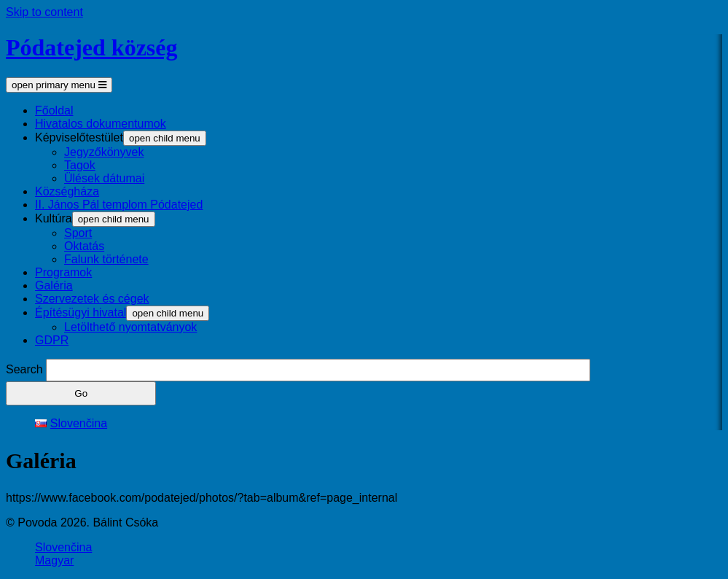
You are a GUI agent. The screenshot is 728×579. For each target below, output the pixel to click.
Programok (63, 272)
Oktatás (84, 246)
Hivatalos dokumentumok (101, 124)
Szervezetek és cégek (92, 299)
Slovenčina (63, 547)
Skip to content (44, 12)
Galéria (54, 285)
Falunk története (106, 259)
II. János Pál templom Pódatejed (119, 205)
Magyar (54, 560)
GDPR (52, 340)
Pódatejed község (92, 47)
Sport (78, 233)
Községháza (67, 191)
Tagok (80, 165)
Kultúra (54, 218)
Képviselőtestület (79, 137)
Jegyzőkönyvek (104, 152)
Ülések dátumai (104, 178)
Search (24, 369)
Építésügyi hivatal (81, 312)
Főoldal (54, 110)
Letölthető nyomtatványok (130, 327)
